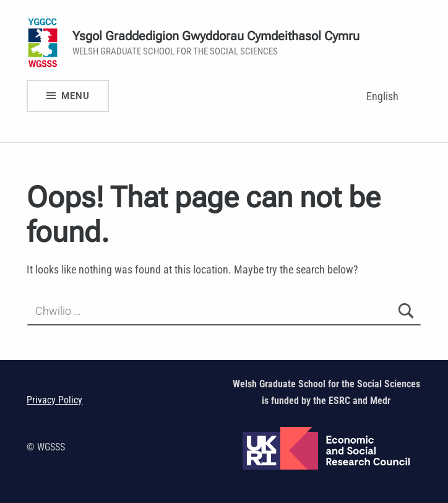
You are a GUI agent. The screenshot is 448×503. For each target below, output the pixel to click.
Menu (75, 96)
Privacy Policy (54, 400)
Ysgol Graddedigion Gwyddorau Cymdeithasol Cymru (216, 36)
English (382, 96)
